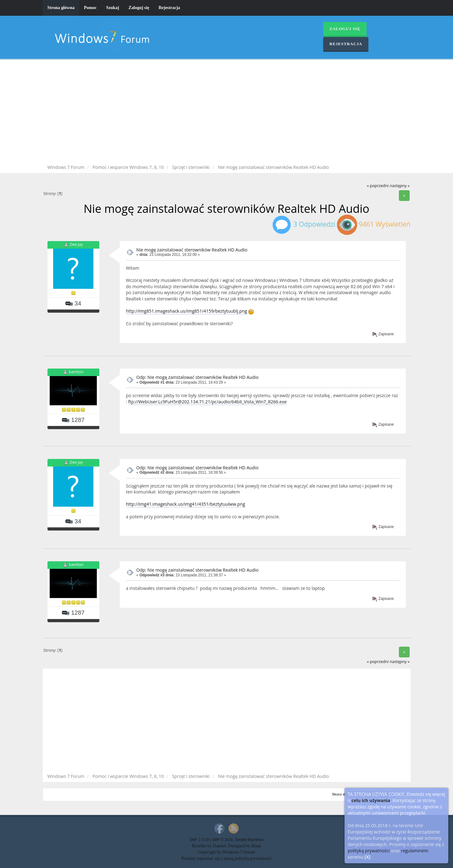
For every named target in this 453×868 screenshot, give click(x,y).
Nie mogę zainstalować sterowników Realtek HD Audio (192, 250)
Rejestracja (169, 8)
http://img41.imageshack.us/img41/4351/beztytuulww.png (186, 504)
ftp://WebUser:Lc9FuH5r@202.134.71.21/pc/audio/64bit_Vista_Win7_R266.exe (207, 402)
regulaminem (414, 851)
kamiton (76, 372)
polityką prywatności (369, 851)
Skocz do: (340, 794)
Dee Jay (76, 244)
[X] (368, 857)
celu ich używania (371, 800)
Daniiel (219, 846)
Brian (256, 846)
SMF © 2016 (222, 840)
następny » (400, 186)
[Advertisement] (227, 113)
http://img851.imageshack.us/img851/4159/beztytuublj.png (187, 311)
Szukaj (112, 8)
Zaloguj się (139, 8)
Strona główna (61, 8)
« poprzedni (378, 186)
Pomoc (90, 8)
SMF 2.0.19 (199, 840)
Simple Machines (249, 840)
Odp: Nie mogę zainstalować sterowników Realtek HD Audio (198, 377)
